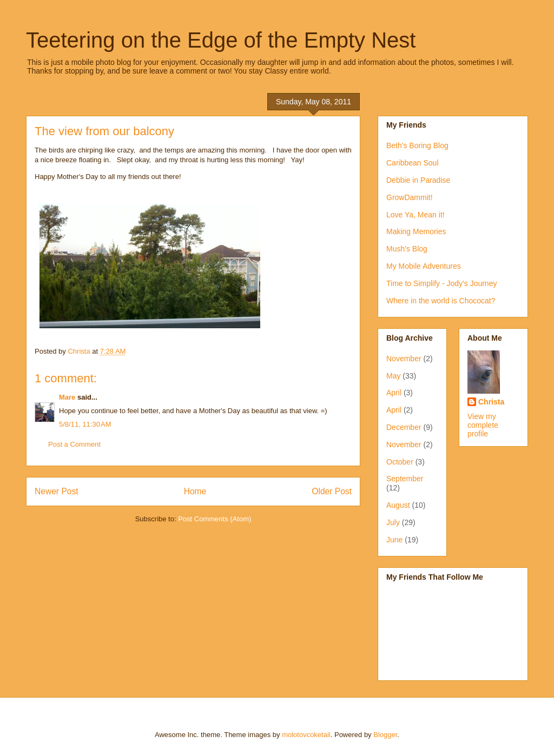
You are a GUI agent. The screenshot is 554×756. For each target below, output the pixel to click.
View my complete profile (483, 425)
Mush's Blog (407, 249)
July (393, 522)
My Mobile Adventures (424, 266)
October (400, 462)
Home (195, 491)
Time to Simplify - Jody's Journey (441, 283)
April (394, 393)
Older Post (332, 491)
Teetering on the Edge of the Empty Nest (221, 40)
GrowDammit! (410, 197)
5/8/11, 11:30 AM (85, 424)
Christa (491, 402)
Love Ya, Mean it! (415, 215)
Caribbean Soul (413, 163)
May (393, 376)
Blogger (385, 735)
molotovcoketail (306, 735)
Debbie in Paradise (418, 180)
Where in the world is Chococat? (441, 301)
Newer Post (57, 491)
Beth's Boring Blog (417, 145)
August (398, 505)
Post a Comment (74, 444)
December (404, 427)
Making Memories (416, 231)
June (394, 540)
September (405, 479)
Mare (67, 397)
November (404, 359)
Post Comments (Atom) (215, 519)
